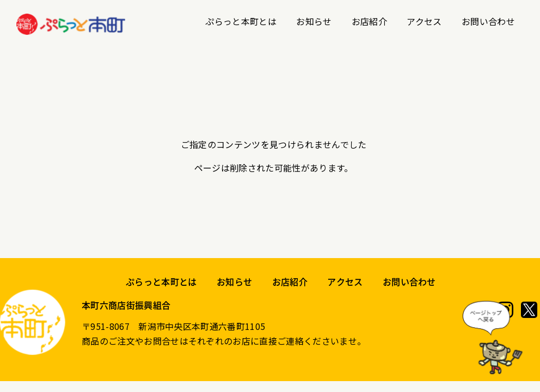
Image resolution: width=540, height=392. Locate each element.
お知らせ (314, 21)
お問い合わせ (488, 21)
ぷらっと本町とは (241, 21)
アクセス (424, 21)
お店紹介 (369, 21)
